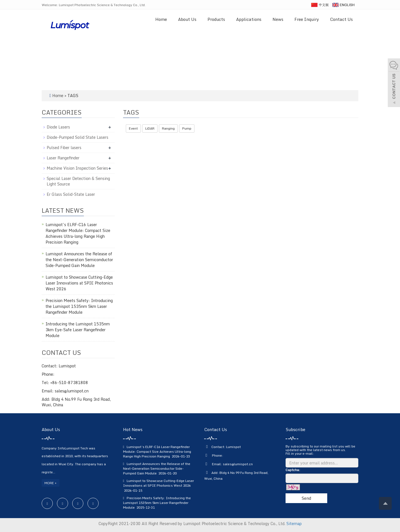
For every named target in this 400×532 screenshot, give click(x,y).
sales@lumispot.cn (238, 464)
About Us (187, 19)
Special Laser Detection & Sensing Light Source (78, 181)
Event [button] (133, 128)
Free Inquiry (307, 19)
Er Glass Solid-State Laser (71, 194)
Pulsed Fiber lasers (64, 148)
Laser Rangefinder (63, 158)
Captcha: (293, 470)
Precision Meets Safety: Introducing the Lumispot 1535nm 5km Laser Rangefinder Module (79, 306)
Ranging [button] (168, 128)
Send (306, 498)
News (278, 19)
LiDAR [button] (150, 128)
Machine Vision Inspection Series (77, 168)
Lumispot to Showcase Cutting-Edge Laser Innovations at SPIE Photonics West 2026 (79, 283)
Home (161, 19)
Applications (249, 19)
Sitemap (294, 524)
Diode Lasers (58, 127)
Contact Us (341, 19)
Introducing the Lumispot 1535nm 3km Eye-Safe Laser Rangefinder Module (78, 330)
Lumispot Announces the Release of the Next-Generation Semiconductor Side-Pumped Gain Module (79, 260)
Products (216, 19)
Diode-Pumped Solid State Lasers (77, 137)
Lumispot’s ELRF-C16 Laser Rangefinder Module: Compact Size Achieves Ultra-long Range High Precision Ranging (78, 233)
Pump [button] (187, 128)
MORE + (51, 483)
